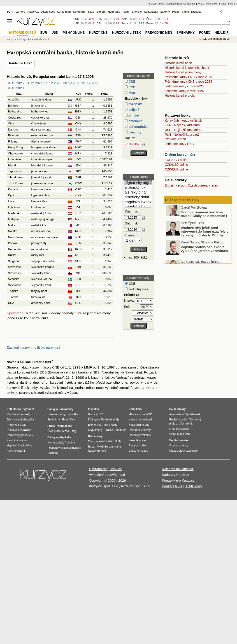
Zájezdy (191, 4)
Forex (204, 33)
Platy (73, 431)
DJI (99, 23)
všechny (135, 132)
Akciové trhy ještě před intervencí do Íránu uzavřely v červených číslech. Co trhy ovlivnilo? (205, 237)
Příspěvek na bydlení (19, 430)
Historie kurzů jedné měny (183, 72)
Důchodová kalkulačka (20, 420)
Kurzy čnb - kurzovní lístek (183, 121)
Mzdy (114, 425)
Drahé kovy (95, 436)
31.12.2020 (15, 88)
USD (76, 23)
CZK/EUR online (176, 169)
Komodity (79, 12)
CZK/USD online (176, 165)
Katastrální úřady (139, 425)
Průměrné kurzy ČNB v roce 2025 (188, 77)
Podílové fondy (110, 420)
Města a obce (137, 414)
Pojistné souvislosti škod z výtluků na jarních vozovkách (204, 253)
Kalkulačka (151, 12)
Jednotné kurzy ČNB (179, 144)
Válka (185, 12)
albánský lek (138, 188)
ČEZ (149, 19)
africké (133, 115)
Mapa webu (184, 434)
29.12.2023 (53, 83)
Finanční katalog (179, 429)
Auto (172, 414)
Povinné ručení (16, 451)
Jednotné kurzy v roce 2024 (184, 91)
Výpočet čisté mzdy (18, 414)
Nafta (118, 447)
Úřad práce (54, 431)
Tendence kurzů (21, 63)
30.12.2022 (72, 83)
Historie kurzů (41, 39)
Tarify (126, 12)
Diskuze (196, 12)
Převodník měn (175, 139)
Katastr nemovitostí (140, 420)
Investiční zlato (104, 441)
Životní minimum (17, 440)
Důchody (53, 453)
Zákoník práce (137, 440)
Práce (176, 12)
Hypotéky (114, 12)
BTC (99, 19)
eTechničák (186, 424)
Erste (149, 23)
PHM (100, 447)
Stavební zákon (138, 446)
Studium (232, 4)
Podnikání (135, 409)
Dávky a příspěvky (59, 437)
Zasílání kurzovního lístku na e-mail (33, 347)
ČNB (132, 82)
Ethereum (120, 430)
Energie (137, 12)
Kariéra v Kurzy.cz (175, 475)
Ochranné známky (140, 430)
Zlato (124, 19)
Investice (94, 409)
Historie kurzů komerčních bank (187, 68)
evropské (135, 104)
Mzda (66, 431)
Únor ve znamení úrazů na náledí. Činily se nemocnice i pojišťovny (204, 220)
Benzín (109, 447)
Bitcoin (101, 12)
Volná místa (65, 426)
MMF (132, 93)
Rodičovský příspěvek (20, 435)
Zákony (165, 12)
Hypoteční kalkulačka (20, 446)
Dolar (73, 420)
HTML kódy (193, 486)
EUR (76, 19)
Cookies (116, 469)
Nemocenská (55, 443)
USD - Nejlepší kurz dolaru (184, 130)
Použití (167, 486)
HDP (107, 425)
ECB (131, 87)
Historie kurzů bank (178, 63)
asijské (134, 110)
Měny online (74, 33)
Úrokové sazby (56, 414)
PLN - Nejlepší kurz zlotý (182, 135)
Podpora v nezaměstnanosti (64, 448)
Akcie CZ (33, 12)
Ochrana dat (98, 469)
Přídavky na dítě (17, 425)
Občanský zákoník (140, 435)
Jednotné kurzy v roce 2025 (184, 86)
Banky (51, 409)
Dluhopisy (94, 420)
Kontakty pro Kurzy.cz (178, 480)
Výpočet (29, 409)
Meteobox (211, 4)
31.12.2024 (34, 83)
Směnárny (186, 33)
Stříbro (119, 441)
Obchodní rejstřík (175, 4)
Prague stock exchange (183, 451)
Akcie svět (48, 12)
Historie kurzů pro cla (180, 96)
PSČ (149, 414)
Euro (65, 420)
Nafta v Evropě (97, 451)
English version (179, 440)
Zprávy (21, 12)
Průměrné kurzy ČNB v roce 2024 (188, 82)
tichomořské (138, 127)
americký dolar (138, 197)
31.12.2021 (91, 83)
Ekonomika (95, 425)
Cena (180, 414)
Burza (92, 414)
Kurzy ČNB (98, 33)
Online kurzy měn (180, 155)
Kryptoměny (95, 430)
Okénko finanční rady (182, 200)
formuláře (142, 451)
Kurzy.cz (11, 39)
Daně (132, 451)
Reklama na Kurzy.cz (178, 469)
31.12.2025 (15, 83)
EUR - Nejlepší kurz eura (182, 125)
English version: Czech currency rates (191, 185)
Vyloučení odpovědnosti (107, 475)
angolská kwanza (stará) (138, 207)
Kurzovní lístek (156, 4)
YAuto (201, 4)
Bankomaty (66, 409)
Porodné (70, 443)
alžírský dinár (138, 192)
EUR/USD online (177, 160)
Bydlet (222, 4)
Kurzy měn (64, 12)
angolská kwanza (138, 202)
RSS (178, 486)
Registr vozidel (178, 420)
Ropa (125, 23)
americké (135, 121)
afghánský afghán (138, 183)
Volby (172, 434)
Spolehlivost (193, 414)
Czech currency (179, 446)
